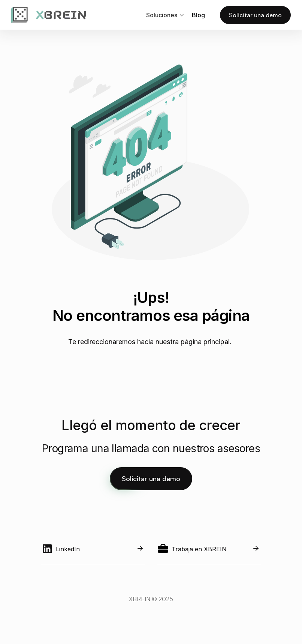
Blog (198, 15)
